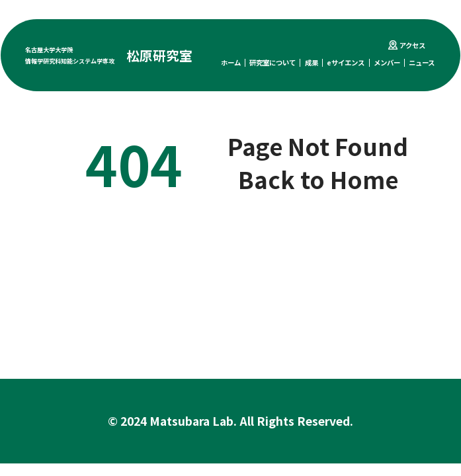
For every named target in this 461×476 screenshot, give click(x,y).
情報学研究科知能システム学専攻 (70, 61)
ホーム (231, 62)
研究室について (272, 62)
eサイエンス (346, 62)
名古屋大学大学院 (49, 50)
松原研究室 (159, 55)
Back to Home (318, 179)
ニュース (422, 62)
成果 (312, 62)
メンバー (387, 62)
